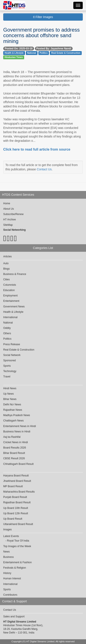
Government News (14, 307)
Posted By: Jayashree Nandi (54, 49)
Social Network (12, 355)
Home (7, 203)
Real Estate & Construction (66, 53)
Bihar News (10, 399)
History (7, 573)
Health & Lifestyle (14, 53)
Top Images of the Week (17, 546)
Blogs (6, 269)
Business (9, 557)
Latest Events (11, 536)
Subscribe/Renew (13, 214)
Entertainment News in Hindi (20, 426)
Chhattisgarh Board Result (18, 464)
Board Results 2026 (15, 448)
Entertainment (11, 301)
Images (7, 530)
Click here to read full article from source (37, 149)
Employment (10, 296)
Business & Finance (15, 274)
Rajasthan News (13, 410)
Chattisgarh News (13, 421)
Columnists (10, 285)
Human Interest (12, 578)
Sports (7, 366)
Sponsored (9, 360)
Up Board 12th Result (16, 513)
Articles (7, 256)
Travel (7, 377)
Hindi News (10, 388)
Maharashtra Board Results (19, 492)
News (6, 552)
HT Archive (9, 220)
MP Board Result (13, 486)
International (10, 317)
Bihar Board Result (14, 453)
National (32, 53)
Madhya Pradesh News (17, 415)
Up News (9, 394)
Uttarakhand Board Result (18, 524)
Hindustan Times (14, 57)
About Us (9, 209)
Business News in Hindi (17, 432)
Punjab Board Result (15, 497)
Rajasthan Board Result (17, 502)
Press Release (12, 344)
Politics (44, 53)
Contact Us (44, 169)
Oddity (7, 328)
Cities (6, 279)
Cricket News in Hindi (16, 442)
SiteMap (8, 225)
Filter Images (43, 17)
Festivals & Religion (15, 568)
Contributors (10, 595)
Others (7, 333)
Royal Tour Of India (18, 541)
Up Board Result (13, 519)
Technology (10, 371)
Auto (6, 263)
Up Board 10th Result (16, 508)
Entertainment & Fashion (17, 562)
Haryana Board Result (16, 476)
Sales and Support (14, 617)
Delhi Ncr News (12, 404)
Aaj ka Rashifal (12, 437)
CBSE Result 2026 (14, 458)
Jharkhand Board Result (17, 481)
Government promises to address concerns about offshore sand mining (41, 35)
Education (9, 290)
